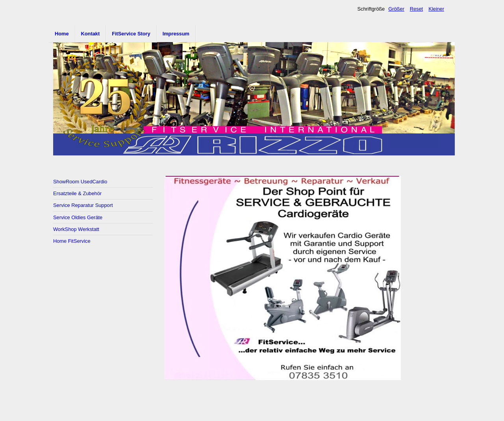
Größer (396, 9)
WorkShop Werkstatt (76, 229)
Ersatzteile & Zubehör (77, 193)
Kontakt (91, 34)
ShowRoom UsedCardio (80, 182)
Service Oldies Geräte (78, 217)
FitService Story (131, 34)
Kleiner (436, 9)
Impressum (176, 34)
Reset (416, 9)
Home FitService (72, 241)
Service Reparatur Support (83, 205)
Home (62, 34)
